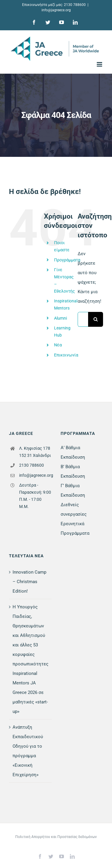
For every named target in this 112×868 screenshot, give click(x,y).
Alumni (60, 318)
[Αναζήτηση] (96, 319)
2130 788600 (75, 5)
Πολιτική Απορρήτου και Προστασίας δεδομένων (56, 837)
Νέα (58, 345)
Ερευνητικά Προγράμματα (75, 528)
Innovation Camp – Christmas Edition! (29, 582)
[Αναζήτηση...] (83, 319)
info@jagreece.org (56, 10)
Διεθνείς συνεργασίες (74, 509)
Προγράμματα (67, 260)
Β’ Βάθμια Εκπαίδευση (73, 471)
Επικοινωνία (66, 355)
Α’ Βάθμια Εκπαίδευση (73, 452)
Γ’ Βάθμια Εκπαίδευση (73, 490)
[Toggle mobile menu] (100, 64)
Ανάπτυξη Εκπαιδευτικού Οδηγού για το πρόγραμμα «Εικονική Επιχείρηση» (28, 751)
